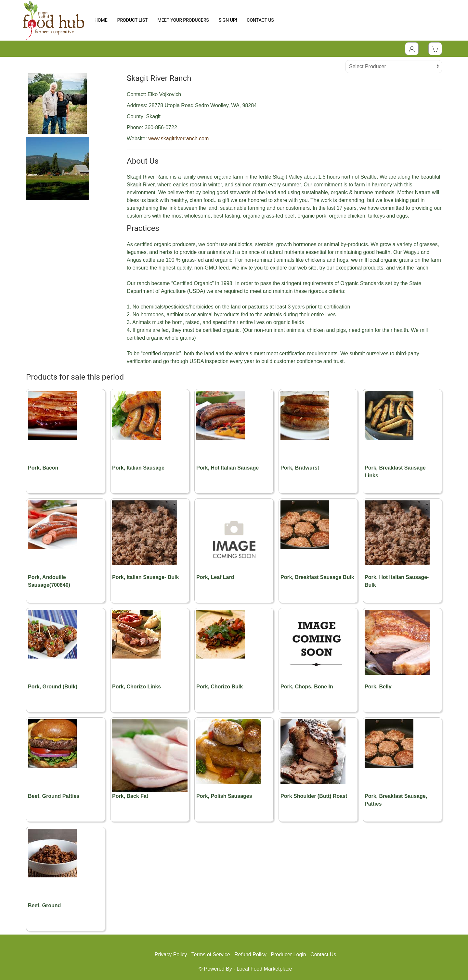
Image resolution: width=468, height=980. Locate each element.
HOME (101, 20)
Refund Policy (250, 955)
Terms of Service (211, 955)
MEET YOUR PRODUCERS (183, 20)
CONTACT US (260, 20)
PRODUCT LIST (133, 20)
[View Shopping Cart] (435, 49)
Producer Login (288, 955)
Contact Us (323, 955)
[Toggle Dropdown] (412, 49)
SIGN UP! (228, 20)
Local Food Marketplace (264, 969)
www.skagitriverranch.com (178, 138)
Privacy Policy (171, 955)
